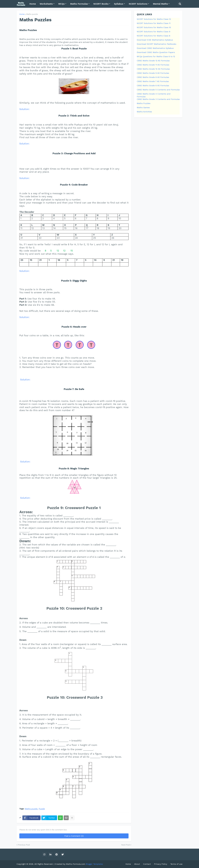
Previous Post (24, 845)
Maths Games (143, 107)
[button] (180, 4)
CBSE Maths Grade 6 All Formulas (153, 85)
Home (22, 14)
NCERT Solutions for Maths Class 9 (154, 32)
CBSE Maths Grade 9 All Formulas (153, 73)
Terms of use (176, 864)
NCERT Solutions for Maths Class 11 (154, 23)
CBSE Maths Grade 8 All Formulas (153, 77)
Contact (147, 864)
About (137, 864)
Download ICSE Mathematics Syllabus (155, 40)
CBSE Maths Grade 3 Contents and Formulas (158, 99)
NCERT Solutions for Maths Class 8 (154, 36)
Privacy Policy (161, 864)
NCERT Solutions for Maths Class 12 (154, 19)
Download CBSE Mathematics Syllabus (155, 48)
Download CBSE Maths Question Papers (156, 52)
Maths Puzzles (144, 103)
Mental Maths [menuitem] (160, 4)
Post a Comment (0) (74, 836)
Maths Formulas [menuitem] (79, 4)
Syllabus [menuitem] (119, 4)
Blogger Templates (94, 864)
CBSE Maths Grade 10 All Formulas (153, 69)
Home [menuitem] (33, 4)
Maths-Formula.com (76, 864)
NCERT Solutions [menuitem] (138, 4)
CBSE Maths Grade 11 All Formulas (153, 65)
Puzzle (42, 809)
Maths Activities (144, 112)
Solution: (24, 109)
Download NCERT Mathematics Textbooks (157, 44)
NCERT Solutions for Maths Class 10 (154, 27)
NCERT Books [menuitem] (101, 4)
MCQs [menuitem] (61, 4)
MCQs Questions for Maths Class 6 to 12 (156, 56)
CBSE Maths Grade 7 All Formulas (153, 81)
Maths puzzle (32, 14)
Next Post (126, 845)
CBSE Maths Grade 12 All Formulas (153, 61)
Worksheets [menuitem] (46, 4)
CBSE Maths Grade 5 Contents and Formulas (158, 90)
